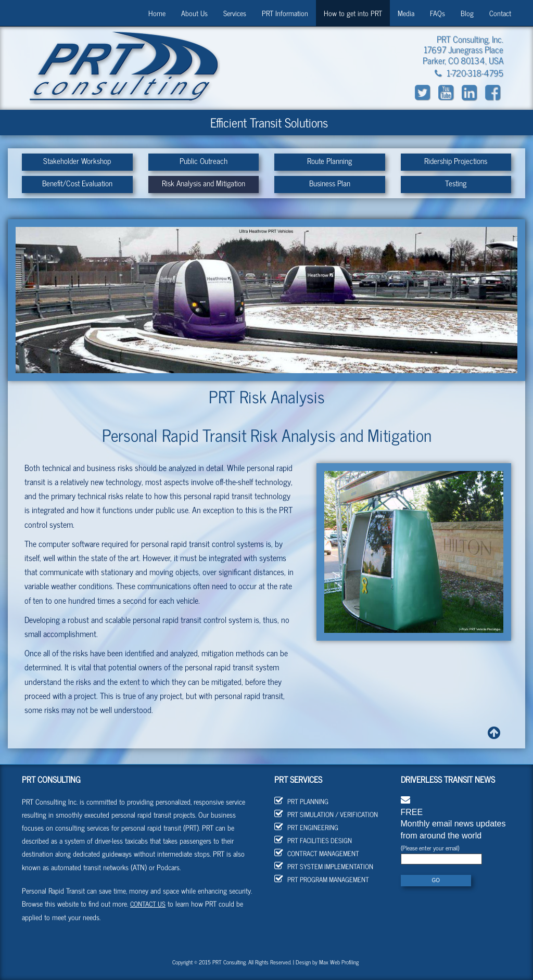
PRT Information (285, 13)
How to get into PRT (353, 13)
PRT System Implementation (324, 866)
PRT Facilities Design (313, 840)
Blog (467, 13)
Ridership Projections (456, 161)
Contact (500, 13)
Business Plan (330, 183)
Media (406, 13)
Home (157, 13)
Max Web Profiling (339, 962)
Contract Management (317, 853)
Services (235, 13)
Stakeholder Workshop (77, 161)
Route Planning (329, 161)
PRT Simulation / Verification (326, 814)
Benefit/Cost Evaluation (77, 183)
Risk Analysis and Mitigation (204, 183)
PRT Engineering (306, 827)
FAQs (437, 13)
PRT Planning (301, 801)
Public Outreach (204, 161)
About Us (194, 13)
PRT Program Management (322, 879)
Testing (456, 183)
